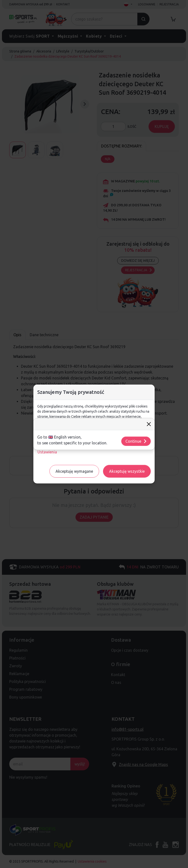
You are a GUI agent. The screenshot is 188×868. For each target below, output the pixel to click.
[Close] (149, 424)
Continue (136, 441)
